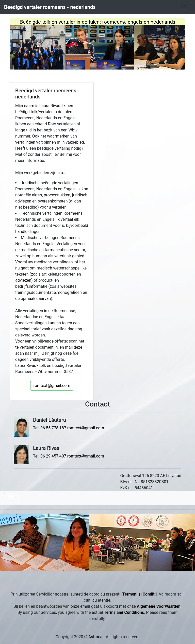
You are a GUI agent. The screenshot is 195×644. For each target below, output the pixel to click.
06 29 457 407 (53, 456)
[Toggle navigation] (184, 7)
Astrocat (96, 637)
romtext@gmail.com (52, 386)
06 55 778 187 (53, 428)
